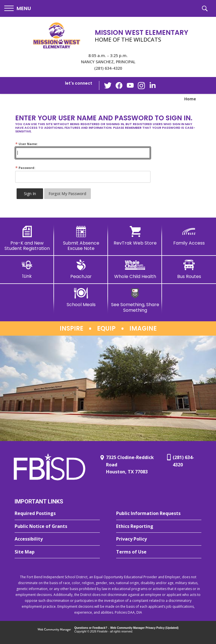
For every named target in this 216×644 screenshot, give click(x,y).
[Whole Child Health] (135, 269)
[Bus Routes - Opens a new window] (189, 269)
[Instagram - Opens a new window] (141, 86)
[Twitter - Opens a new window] (108, 85)
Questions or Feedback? (91, 628)
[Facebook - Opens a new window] (119, 85)
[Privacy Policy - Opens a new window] (159, 539)
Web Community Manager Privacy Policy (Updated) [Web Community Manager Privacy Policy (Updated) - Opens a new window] (144, 628)
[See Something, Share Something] (135, 300)
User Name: (26, 144)
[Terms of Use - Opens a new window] (159, 552)
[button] (18, 9)
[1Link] (27, 269)
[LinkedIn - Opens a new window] (153, 85)
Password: (25, 168)
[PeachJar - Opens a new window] (81, 269)
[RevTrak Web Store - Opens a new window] (135, 236)
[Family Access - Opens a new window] (189, 236)
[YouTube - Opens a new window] (130, 85)
